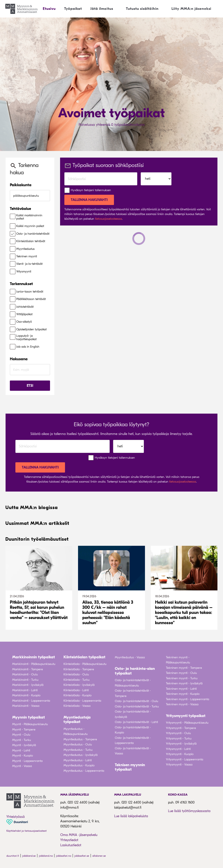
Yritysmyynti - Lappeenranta (185, 759)
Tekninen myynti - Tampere (184, 668)
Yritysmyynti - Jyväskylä (181, 744)
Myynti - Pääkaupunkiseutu (30, 724)
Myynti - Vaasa (22, 766)
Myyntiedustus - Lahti (78, 760)
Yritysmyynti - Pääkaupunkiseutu (187, 723)
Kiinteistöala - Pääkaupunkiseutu (85, 664)
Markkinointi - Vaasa (26, 706)
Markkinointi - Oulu (25, 674)
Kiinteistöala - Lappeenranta (82, 701)
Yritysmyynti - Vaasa (179, 765)
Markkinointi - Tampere (28, 669)
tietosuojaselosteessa (108, 219)
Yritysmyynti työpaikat (186, 716)
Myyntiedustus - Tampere (80, 739)
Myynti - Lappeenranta (27, 761)
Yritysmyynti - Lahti (178, 749)
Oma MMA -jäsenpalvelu (79, 835)
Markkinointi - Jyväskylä (28, 685)
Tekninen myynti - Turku (182, 678)
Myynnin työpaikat (29, 717)
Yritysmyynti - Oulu (178, 733)
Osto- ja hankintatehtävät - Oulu (137, 701)
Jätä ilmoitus (102, 9)
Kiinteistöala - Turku (77, 680)
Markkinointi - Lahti (25, 690)
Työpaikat (73, 9)
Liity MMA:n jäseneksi (191, 9)
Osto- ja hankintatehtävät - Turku (137, 706)
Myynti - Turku (22, 740)
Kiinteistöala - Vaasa (77, 706)
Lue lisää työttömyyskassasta (189, 811)
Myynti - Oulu (21, 735)
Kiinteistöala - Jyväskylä (79, 685)
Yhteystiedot (69, 840)
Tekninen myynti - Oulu (181, 673)
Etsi (30, 386)
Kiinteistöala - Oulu (76, 674)
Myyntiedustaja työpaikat (77, 720)
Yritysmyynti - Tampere (181, 728)
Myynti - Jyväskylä (24, 745)
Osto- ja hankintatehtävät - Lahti (136, 722)
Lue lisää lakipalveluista (131, 816)
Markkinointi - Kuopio (26, 695)
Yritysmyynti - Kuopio (180, 754)
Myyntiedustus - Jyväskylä (80, 755)
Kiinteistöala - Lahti (76, 690)
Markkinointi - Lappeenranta (31, 701)
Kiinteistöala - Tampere (79, 669)
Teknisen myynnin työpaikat (130, 767)
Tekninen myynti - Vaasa (182, 704)
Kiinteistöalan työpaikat (84, 657)
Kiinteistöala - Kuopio (78, 695)
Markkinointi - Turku (25, 680)
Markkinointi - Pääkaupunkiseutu (34, 664)
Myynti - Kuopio (23, 756)
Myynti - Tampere (24, 730)
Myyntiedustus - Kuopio (79, 765)
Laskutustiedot (71, 845)
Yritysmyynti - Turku (179, 738)
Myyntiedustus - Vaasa (130, 657)
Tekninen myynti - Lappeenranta (188, 699)
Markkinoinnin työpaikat (34, 657)
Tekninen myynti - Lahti (181, 689)
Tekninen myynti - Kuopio (183, 694)
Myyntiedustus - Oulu (78, 744)
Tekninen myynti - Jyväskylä (184, 683)
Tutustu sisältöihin (142, 9)
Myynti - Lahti (21, 750)
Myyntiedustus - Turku (78, 750)
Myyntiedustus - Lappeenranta (84, 771)
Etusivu (49, 9)
